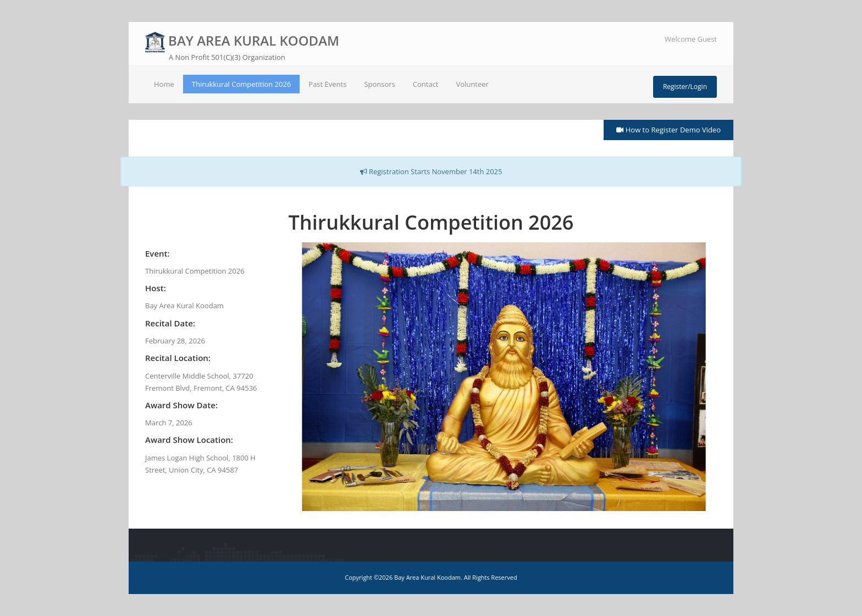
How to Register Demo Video (668, 130)
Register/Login (685, 87)
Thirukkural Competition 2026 (242, 84)
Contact (426, 84)
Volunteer (473, 84)
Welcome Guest (691, 39)
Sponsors (379, 84)
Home (164, 84)
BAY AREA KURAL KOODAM (242, 47)
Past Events (327, 84)
